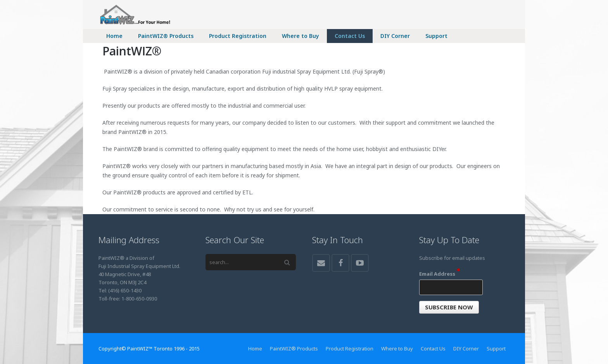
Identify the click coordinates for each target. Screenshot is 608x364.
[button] (449, 307)
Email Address (440, 274)
